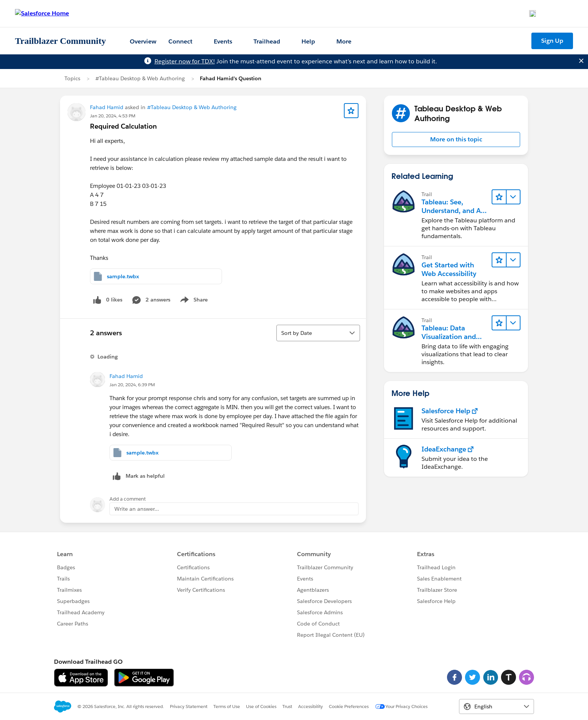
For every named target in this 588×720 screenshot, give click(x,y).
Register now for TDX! (185, 61)
